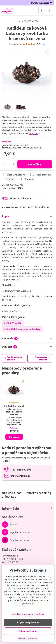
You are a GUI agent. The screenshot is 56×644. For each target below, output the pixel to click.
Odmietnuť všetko (28, 631)
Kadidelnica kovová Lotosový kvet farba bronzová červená (14, 410)
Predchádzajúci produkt (14, 358)
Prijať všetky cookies (28, 622)
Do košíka (35, 164)
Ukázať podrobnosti (28, 638)
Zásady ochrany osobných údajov (28, 614)
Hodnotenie (15, 44)
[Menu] (50, 11)
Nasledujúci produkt (42, 358)
